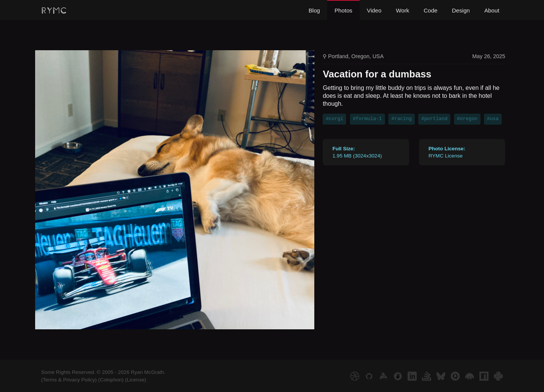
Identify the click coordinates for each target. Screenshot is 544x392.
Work (403, 10)
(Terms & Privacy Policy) (69, 380)
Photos (343, 10)
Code (431, 10)
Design (461, 10)
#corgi (334, 119)
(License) (136, 380)
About (492, 10)
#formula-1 (367, 119)
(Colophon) (111, 380)
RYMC (54, 11)
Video (374, 10)
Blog (314, 10)
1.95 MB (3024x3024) (357, 152)
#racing (402, 119)
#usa (493, 119)
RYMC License (447, 152)
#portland (434, 119)
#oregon (467, 119)
